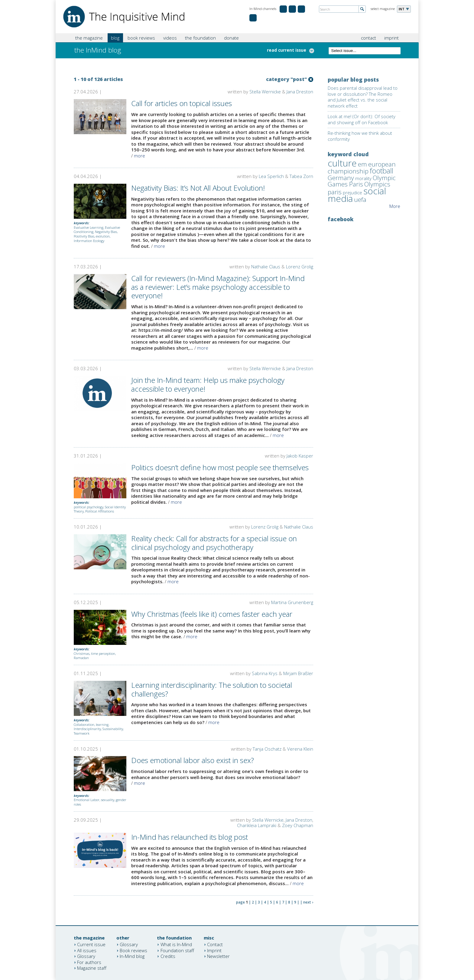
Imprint (214, 950)
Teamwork (82, 733)
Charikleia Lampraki (257, 825)
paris (335, 192)
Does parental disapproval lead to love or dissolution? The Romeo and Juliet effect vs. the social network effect (363, 97)
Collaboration (84, 724)
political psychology (89, 507)
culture (342, 163)
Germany (341, 178)
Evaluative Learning (89, 227)
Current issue (91, 944)
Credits (168, 956)
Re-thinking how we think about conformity (360, 136)
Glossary (86, 956)
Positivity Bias (84, 236)
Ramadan (81, 658)
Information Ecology (89, 241)
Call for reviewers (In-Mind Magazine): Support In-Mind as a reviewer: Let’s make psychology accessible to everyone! (218, 287)
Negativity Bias (106, 232)
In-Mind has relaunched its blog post (190, 837)
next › (308, 902)
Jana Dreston (300, 92)
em (362, 164)
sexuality (108, 800)
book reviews (141, 38)
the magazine (89, 38)
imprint (391, 38)
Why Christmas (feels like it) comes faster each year (212, 614)
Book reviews (133, 950)
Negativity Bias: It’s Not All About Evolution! (198, 188)
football (381, 171)
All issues (87, 950)
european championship (362, 168)
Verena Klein (300, 749)
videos (170, 38)
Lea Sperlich (271, 176)
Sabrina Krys (265, 673)
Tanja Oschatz (267, 749)
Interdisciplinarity (87, 729)
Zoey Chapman (298, 825)
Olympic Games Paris (362, 181)
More (395, 206)
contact (368, 38)
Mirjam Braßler (298, 673)
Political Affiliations (100, 511)
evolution (103, 236)
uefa (360, 199)
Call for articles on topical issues (182, 103)
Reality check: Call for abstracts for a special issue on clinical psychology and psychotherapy (214, 543)
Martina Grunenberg (292, 602)
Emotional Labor (87, 800)
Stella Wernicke (265, 92)
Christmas (82, 653)
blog (115, 38)
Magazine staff (92, 968)
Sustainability (113, 729)
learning (102, 724)
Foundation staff (177, 950)
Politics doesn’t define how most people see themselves (220, 467)
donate (231, 38)
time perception (103, 653)
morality (363, 178)
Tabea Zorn (301, 176)
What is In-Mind (176, 944)
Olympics (377, 184)
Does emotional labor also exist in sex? (193, 760)
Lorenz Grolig (300, 267)
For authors (89, 962)
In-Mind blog (132, 956)
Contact (215, 944)
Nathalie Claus (266, 267)
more (140, 156)
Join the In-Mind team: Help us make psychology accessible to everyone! (208, 384)
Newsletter (218, 956)
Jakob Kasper (300, 456)
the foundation (200, 38)
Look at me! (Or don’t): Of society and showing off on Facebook (362, 119)
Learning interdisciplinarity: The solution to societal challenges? (212, 689)
